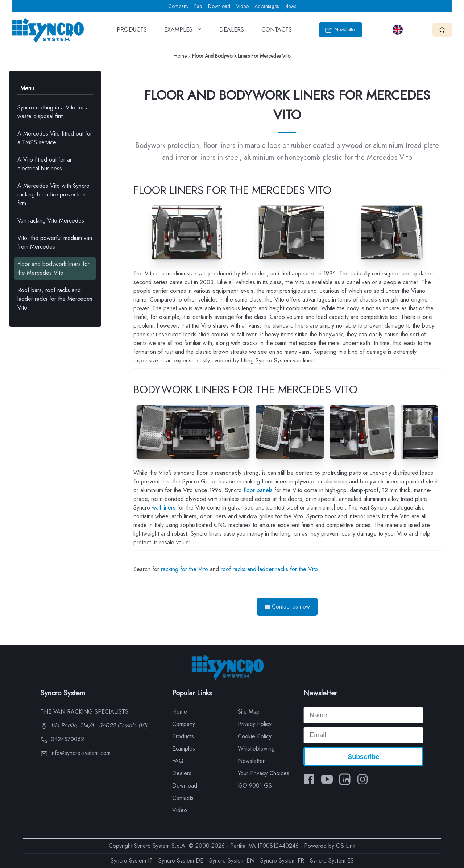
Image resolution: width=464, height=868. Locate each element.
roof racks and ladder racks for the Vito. (270, 569)
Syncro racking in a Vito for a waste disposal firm (53, 112)
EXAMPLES (183, 32)
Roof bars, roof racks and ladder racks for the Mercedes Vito (55, 299)
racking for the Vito (185, 569)
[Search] (442, 30)
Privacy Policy (255, 724)
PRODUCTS (132, 32)
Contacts (183, 798)
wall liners (164, 508)
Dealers (182, 773)
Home (180, 56)
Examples (184, 749)
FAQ (178, 761)
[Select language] (398, 30)
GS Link (346, 846)
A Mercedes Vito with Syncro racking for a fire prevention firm (53, 194)
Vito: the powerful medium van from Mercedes (55, 242)
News (290, 6)
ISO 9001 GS (255, 786)
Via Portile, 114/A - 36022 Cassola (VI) (94, 725)
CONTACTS (277, 32)
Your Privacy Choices (264, 773)
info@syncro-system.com (76, 753)
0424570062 (62, 739)
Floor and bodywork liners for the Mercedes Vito (53, 268)
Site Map (249, 712)
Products (183, 736)
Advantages (267, 6)
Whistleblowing (256, 749)
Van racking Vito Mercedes (51, 221)
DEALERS (232, 32)
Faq (198, 6)
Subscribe (363, 757)
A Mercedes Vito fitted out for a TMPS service (55, 138)
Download (219, 6)
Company (178, 6)
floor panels (258, 490)
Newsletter (341, 30)
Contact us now (287, 607)
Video (242, 6)
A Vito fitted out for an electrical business (45, 164)
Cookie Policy (255, 736)
